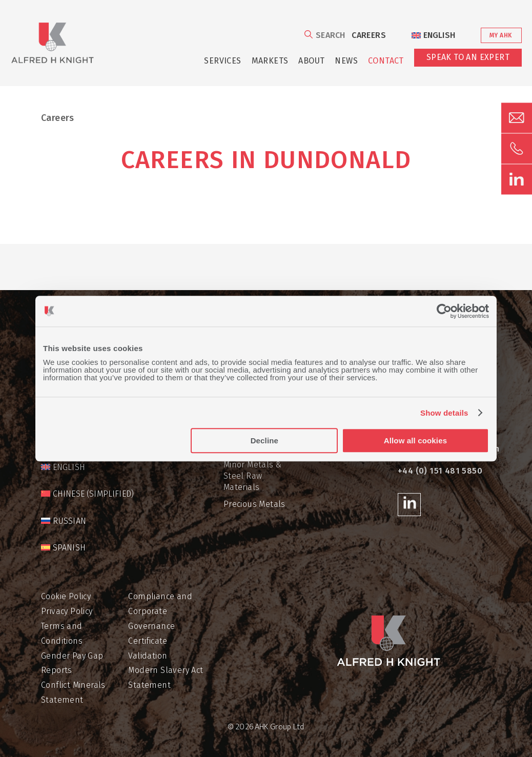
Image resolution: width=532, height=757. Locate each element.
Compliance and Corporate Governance (160, 611)
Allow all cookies (415, 441)
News (346, 61)
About (311, 61)
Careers (369, 35)
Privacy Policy (67, 611)
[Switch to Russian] (64, 521)
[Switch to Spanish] (63, 548)
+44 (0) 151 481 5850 (440, 471)
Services (222, 61)
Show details (444, 413)
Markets (270, 61)
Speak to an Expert (468, 57)
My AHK (500, 35)
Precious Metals (254, 504)
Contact (386, 61)
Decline (264, 441)
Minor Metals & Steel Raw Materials (253, 476)
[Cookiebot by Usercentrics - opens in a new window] (444, 311)
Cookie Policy (66, 596)
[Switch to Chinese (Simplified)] (87, 494)
